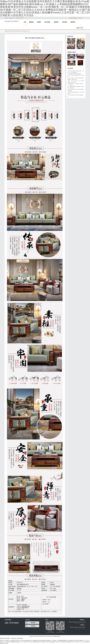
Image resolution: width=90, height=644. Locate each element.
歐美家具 (57, 22)
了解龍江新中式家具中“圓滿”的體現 (74, 74)
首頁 (25, 22)
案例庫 (39, 22)
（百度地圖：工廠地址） (80, 629)
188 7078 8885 (12, 623)
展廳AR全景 (80, 28)
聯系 (73, 22)
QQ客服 (33, 623)
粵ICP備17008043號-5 (47, 636)
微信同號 (80, 18)
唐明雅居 (32, 22)
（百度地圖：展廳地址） (80, 623)
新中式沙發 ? (24, 31)
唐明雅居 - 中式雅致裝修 (9, 18)
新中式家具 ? (18, 31)
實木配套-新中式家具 (20, 18)
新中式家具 (48, 22)
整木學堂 (65, 22)
